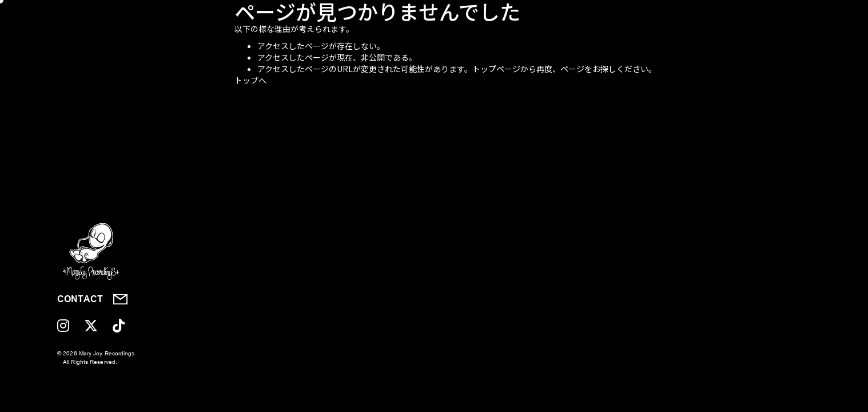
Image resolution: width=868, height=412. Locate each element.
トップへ (250, 80)
